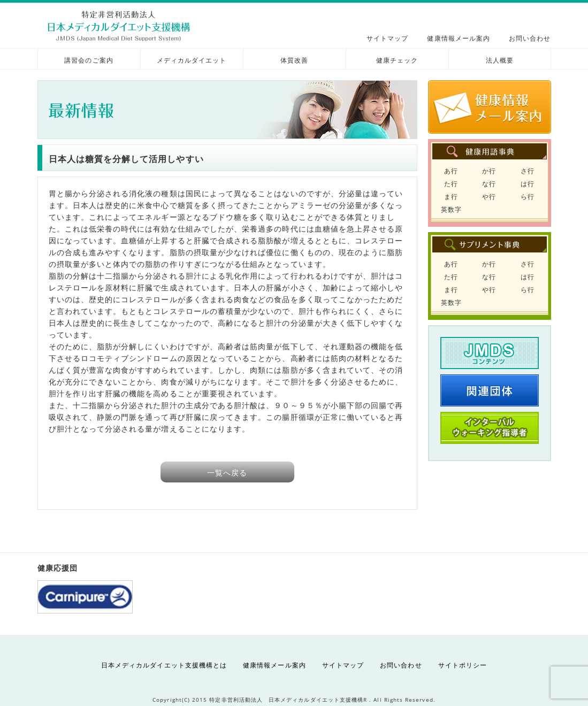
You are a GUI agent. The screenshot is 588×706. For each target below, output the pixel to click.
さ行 (528, 171)
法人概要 (500, 60)
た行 (451, 184)
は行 (528, 184)
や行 (489, 197)
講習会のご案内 (89, 60)
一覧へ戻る (227, 473)
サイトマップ (387, 38)
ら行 (528, 197)
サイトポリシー (463, 665)
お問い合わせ (530, 38)
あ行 (451, 171)
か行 (489, 171)
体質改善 (294, 60)
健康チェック (397, 60)
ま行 (451, 197)
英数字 (451, 209)
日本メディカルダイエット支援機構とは (164, 665)
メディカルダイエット (192, 60)
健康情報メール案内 (459, 38)
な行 (489, 184)
